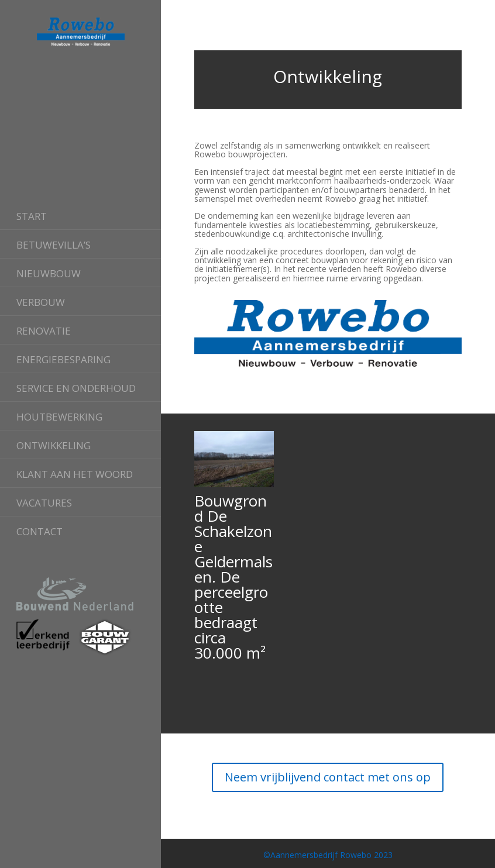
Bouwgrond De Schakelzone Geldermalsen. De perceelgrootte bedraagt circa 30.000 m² (233, 577)
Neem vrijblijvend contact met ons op (328, 777)
